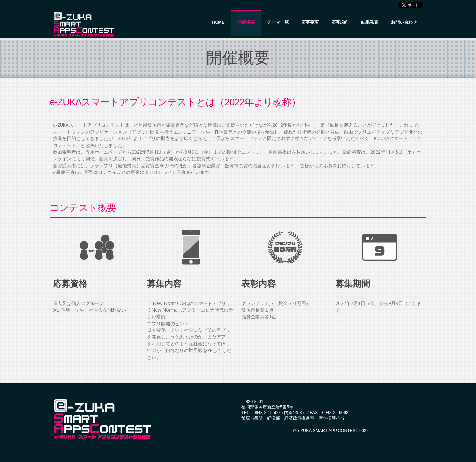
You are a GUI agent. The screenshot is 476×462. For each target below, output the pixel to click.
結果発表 (370, 22)
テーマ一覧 (278, 22)
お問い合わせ (404, 22)
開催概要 (246, 22)
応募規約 (340, 22)
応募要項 (310, 22)
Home (218, 22)
